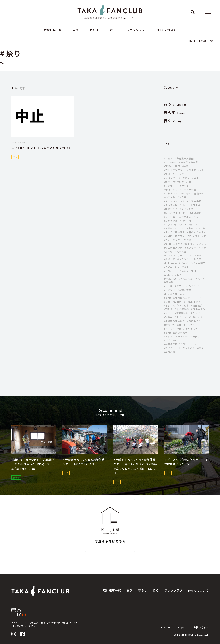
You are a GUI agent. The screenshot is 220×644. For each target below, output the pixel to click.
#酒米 (195, 178)
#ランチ (195, 313)
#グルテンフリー (173, 255)
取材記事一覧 (53, 30)
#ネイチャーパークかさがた (179, 348)
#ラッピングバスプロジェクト (181, 225)
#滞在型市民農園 (184, 159)
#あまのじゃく (195, 170)
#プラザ (182, 197)
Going (173, 121)
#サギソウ (169, 290)
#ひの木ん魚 (196, 317)
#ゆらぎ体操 (171, 205)
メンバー (165, 627)
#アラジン (178, 174)
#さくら (201, 228)
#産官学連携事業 (188, 162)
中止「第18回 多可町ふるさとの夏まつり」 (41, 148)
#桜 (204, 236)
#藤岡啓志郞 (182, 313)
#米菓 (201, 348)
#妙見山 (180, 275)
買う (76, 30)
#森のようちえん (197, 232)
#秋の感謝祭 (182, 309)
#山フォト (169, 197)
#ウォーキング (172, 240)
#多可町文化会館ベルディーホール (183, 298)
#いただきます (183, 267)
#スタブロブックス (174, 201)
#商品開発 (197, 305)
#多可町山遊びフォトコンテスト (182, 236)
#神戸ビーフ (187, 186)
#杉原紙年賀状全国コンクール (181, 344)
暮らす (94, 30)
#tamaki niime (192, 302)
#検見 (181, 329)
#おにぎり (189, 325)
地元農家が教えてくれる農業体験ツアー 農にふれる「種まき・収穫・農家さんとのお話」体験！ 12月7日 (135, 466)
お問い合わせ (201, 627)
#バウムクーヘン (194, 255)
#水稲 (186, 166)
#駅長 (167, 182)
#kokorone (170, 263)
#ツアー (168, 313)
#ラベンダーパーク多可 (177, 178)
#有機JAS (198, 193)
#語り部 (202, 244)
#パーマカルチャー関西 (192, 263)
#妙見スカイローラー (176, 213)
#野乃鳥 (168, 309)
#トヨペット (171, 271)
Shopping (175, 104)
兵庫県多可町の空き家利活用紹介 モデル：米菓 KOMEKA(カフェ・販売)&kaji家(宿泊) (33, 464)
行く (113, 30)
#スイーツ (181, 317)
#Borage (185, 193)
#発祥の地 (169, 352)
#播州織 (168, 252)
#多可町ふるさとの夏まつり (179, 244)
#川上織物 (195, 213)
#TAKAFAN (170, 162)
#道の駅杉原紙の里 (174, 321)
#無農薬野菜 (171, 228)
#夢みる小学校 (188, 271)
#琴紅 (189, 182)
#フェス (168, 159)
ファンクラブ (136, 30)
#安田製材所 (187, 228)
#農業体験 (169, 259)
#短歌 (167, 174)
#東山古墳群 (198, 309)
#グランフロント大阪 (189, 259)
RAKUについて (166, 30)
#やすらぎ (192, 329)
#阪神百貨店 (184, 290)
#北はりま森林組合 (174, 232)
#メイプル (169, 329)
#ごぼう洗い (171, 340)
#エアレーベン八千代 (187, 286)
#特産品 (168, 317)
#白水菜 (196, 205)
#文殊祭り (188, 240)
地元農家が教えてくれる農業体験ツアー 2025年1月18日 (84, 462)
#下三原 (168, 286)
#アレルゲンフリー (174, 170)
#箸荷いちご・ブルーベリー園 (180, 190)
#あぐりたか (187, 209)
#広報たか (178, 182)
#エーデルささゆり (188, 217)
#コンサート (171, 186)
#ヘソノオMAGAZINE (176, 337)
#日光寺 (168, 267)
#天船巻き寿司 (172, 166)
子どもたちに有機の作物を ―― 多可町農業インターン (186, 462)
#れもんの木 (171, 193)
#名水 (167, 305)
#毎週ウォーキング (195, 248)
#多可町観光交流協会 (176, 333)
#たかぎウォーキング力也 (178, 221)
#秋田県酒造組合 (173, 248)
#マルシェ (169, 217)
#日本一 (184, 205)
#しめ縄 (177, 325)
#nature (168, 275)
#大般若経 (181, 252)
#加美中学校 (194, 201)
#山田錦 (177, 302)
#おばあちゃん (195, 321)
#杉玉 (167, 302)
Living (175, 113)
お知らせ (182, 627)
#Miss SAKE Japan (175, 294)
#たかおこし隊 (181, 305)
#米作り (195, 337)
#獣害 (167, 325)
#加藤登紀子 (171, 209)
